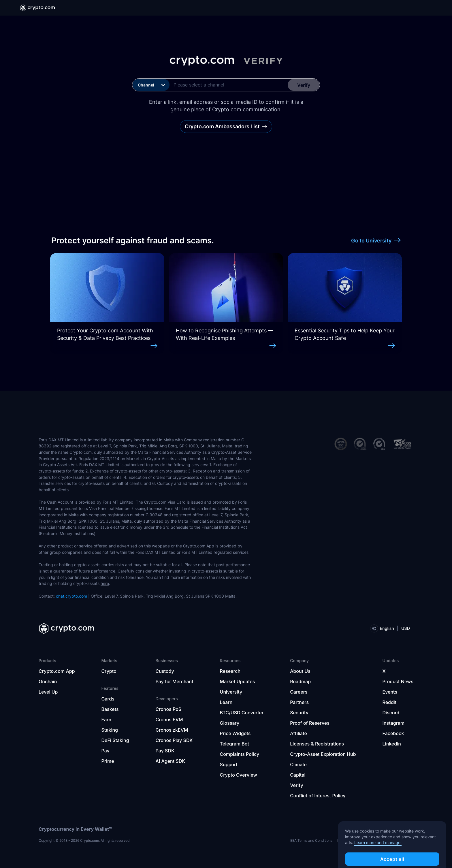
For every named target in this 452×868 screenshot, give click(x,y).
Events (390, 692)
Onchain (48, 681)
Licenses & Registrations (317, 744)
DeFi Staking (115, 740)
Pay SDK (165, 751)
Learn (226, 702)
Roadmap (300, 681)
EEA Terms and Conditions (311, 840)
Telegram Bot (235, 744)
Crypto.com (81, 452)
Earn (106, 720)
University (231, 692)
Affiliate (298, 733)
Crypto (109, 671)
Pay (105, 751)
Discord (391, 713)
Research (230, 671)
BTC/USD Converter (242, 713)
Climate (298, 765)
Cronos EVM (169, 720)
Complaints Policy (240, 754)
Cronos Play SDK (174, 740)
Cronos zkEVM (172, 730)
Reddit (390, 702)
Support (229, 765)
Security (299, 713)
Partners (299, 702)
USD (406, 628)
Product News (398, 681)
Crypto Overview (239, 775)
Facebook (393, 733)
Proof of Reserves (310, 723)
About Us (300, 671)
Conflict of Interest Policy (318, 796)
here (105, 583)
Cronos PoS (169, 709)
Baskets (110, 709)
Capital (298, 775)
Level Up (48, 692)
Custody (165, 671)
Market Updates (238, 681)
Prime (108, 761)
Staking (109, 730)
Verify (297, 785)
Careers (299, 692)
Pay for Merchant (175, 681)
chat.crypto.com (71, 596)
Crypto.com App (57, 671)
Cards (108, 699)
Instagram (394, 723)
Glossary (230, 723)
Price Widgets (235, 733)
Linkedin (392, 744)
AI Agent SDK (171, 761)
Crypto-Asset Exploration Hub (323, 754)
